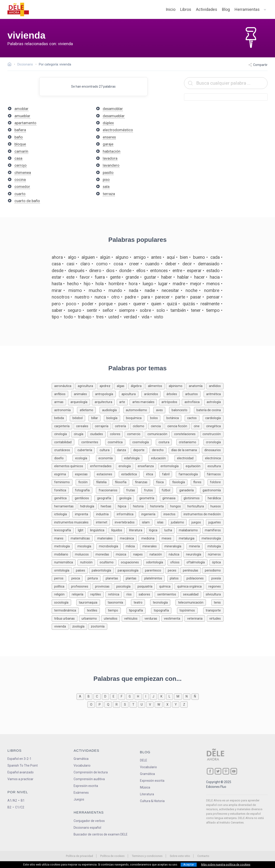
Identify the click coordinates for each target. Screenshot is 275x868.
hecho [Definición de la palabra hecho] (73, 284)
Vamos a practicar (20, 779)
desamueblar (114, 116)
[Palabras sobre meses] (168, 538)
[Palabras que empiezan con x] (168, 704)
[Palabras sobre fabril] (168, 474)
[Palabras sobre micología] (86, 546)
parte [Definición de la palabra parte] (180, 297)
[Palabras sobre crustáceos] (63, 450)
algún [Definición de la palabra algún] (105, 257)
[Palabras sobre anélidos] (215, 386)
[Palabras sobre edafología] (135, 458)
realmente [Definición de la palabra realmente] (210, 304)
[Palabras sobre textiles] (95, 610)
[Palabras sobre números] (214, 554)
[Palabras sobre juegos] (197, 522)
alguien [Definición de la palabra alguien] (88, 257)
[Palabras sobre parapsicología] (129, 570)
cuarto (20, 194)
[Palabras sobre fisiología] (180, 482)
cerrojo (21, 165)
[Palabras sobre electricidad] (189, 458)
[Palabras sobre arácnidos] (153, 394)
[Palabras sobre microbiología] (110, 546)
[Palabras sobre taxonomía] (118, 602)
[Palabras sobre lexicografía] (64, 530)
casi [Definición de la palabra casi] (70, 264)
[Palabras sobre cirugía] (79, 434)
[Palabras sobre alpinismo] (176, 386)
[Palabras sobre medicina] (149, 538)
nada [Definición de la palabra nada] (134, 290)
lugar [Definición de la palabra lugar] (163, 284)
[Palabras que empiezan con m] (179, 696)
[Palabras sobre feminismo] (64, 482)
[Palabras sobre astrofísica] (193, 402)
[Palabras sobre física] (161, 482)
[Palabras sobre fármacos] (214, 474)
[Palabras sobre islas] (162, 522)
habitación (112, 151)
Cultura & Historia (152, 801)
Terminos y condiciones (147, 856)
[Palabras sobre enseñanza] (147, 466)
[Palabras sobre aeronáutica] (63, 386)
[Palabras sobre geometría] (148, 498)
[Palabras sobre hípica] (123, 506)
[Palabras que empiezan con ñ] (195, 696)
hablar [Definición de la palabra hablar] (183, 277)
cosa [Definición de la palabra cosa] (118, 264)
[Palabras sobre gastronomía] (212, 490)
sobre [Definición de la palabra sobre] (145, 310)
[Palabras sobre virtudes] (215, 618)
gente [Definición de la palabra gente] (115, 277)
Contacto (203, 856)
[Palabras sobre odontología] (155, 562)
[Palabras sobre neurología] (194, 554)
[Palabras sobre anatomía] (196, 386)
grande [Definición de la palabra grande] (132, 277)
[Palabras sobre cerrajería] (102, 426)
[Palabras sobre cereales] (83, 426)
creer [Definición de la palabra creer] (134, 264)
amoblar (21, 109)
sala (106, 187)
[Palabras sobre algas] (121, 386)
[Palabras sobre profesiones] (81, 586)
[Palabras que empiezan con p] (100, 704)
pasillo (108, 173)
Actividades (207, 9)
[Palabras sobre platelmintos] (154, 578)
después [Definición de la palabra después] (76, 271)
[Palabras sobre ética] (151, 474)
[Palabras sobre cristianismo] (190, 442)
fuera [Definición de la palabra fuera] (100, 277)
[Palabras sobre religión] (61, 594)
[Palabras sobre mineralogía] (174, 546)
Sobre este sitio (180, 856)
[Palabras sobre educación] (161, 458)
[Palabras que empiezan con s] (125, 704)
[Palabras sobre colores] (116, 434)
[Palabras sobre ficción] (85, 482)
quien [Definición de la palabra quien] (156, 304)
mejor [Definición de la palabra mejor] (196, 284)
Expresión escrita (86, 786)
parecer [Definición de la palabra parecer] (162, 297)
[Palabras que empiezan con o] (92, 704)
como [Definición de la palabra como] (102, 264)
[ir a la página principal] (18, 9)
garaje (108, 144)
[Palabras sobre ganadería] (188, 490)
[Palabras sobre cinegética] (214, 426)
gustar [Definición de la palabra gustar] (150, 277)
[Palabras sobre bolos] (156, 418)
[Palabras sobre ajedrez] (105, 386)
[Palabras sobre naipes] (139, 554)
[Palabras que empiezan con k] (162, 696)
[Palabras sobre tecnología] (163, 602)
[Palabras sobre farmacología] (190, 474)
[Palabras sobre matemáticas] (81, 538)
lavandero (111, 165)
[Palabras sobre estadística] (131, 474)
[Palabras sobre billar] (96, 418)
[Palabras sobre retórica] (115, 594)
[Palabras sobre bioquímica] (136, 418)
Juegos (79, 799)
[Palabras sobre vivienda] (61, 626)
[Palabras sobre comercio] (135, 434)
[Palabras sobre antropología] (106, 394)
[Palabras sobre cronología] (213, 442)
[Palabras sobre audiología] (111, 410)
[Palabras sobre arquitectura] (104, 402)
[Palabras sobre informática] (126, 514)
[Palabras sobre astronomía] (64, 410)
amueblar (22, 116)
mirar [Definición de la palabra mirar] (57, 290)
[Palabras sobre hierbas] (107, 506)
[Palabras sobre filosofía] (122, 482)
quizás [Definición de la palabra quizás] (189, 304)
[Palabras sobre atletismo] (88, 410)
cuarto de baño (27, 201)
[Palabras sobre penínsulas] (191, 570)
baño (19, 137)
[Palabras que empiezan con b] (89, 696)
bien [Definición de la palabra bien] (184, 257)
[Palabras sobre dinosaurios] (213, 450)
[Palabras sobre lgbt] (81, 530)
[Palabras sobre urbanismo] (90, 618)
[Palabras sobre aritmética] (214, 394)
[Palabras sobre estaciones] (106, 474)
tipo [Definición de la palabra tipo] (55, 317)
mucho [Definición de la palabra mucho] (95, 290)
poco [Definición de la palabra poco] (71, 304)
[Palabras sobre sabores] (146, 594)
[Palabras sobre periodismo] (213, 570)
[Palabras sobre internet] (103, 522)
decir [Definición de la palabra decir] (187, 264)
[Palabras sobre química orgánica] (190, 586)
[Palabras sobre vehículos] (132, 618)
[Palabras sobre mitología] (214, 546)
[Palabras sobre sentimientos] (168, 594)
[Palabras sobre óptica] (217, 562)
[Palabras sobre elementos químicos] (70, 466)
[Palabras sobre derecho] (159, 450)
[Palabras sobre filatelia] (103, 482)
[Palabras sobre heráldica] (214, 498)
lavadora (110, 158)
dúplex (108, 123)
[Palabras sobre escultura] (214, 466)
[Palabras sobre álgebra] (137, 386)
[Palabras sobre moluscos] (83, 554)
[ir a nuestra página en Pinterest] (226, 771)
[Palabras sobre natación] (156, 554)
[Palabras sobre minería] (196, 546)
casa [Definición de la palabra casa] (56, 264)
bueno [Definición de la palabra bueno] (199, 257)
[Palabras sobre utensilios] (111, 618)
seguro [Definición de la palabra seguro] (75, 310)
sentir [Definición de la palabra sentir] (92, 310)
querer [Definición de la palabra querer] (139, 304)
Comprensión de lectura (91, 772)
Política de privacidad (79, 856)
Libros (186, 9)
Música (145, 787)
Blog (226, 9)
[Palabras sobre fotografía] (84, 490)
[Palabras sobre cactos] (194, 418)
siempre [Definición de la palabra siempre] (127, 310)
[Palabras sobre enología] (125, 466)
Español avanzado (21, 772)
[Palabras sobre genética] (62, 498)
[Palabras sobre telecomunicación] (193, 602)
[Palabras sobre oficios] (176, 562)
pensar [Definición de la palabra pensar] (213, 297)
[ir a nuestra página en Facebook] (210, 771)
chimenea (23, 173)
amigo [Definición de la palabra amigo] (140, 257)
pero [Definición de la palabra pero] (56, 304)
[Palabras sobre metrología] (63, 546)
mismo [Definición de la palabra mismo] (75, 290)
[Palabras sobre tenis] (217, 602)
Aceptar (189, 864)
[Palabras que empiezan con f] (122, 696)
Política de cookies (112, 856)
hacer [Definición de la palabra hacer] (199, 277)
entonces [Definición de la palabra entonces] (159, 271)
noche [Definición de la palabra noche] (191, 290)
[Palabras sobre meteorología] (211, 538)
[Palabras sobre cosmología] (143, 442)
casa (18, 158)
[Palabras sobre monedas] (103, 554)
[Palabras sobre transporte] (213, 610)
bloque (20, 144)
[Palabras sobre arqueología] (80, 402)
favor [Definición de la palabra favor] (85, 277)
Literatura (147, 794)
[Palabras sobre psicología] (124, 586)
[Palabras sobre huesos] (216, 506)
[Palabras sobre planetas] (113, 578)
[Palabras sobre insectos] (171, 514)
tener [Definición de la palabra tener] (196, 310)
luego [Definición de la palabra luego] (148, 284)
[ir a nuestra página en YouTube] (234, 771)
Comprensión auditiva (89, 779)
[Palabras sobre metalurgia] (188, 538)
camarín (21, 151)
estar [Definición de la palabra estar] (57, 277)
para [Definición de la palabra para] (146, 297)
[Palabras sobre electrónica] (213, 458)
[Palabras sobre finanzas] (143, 482)
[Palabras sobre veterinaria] (196, 618)
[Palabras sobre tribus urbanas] (65, 618)
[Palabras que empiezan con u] (142, 704)
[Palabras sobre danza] (122, 450)
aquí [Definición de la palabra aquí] (171, 257)
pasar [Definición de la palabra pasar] (196, 297)
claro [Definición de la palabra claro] (85, 264)
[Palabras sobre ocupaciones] (131, 562)
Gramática (81, 759)
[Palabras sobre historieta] (157, 506)
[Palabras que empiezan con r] (117, 704)
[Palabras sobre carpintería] (63, 426)
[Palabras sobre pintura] (94, 578)
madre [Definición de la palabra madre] (179, 284)
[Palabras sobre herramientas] (65, 506)
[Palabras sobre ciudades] (98, 434)
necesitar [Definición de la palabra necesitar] (170, 290)
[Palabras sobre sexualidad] (192, 594)
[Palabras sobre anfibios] (62, 394)
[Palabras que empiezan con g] (130, 696)
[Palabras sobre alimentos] (156, 386)
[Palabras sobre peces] (173, 570)
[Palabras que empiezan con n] (187, 696)
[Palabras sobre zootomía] (98, 626)
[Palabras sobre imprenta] (83, 514)
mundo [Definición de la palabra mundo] (115, 290)
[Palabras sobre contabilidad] (65, 442)
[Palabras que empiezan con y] (176, 704)
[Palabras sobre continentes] (92, 442)
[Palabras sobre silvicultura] (213, 594)
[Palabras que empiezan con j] (154, 696)
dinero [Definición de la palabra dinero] (95, 271)
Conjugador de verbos (89, 821)
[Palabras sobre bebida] (61, 418)
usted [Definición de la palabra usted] (114, 317)
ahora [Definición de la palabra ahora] (57, 257)
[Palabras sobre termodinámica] (68, 610)
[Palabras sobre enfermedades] (102, 466)
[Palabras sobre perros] (60, 578)
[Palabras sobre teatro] (141, 602)
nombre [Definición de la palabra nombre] (212, 290)
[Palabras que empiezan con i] (146, 696)
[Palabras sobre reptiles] (97, 594)
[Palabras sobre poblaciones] (196, 578)
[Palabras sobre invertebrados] (126, 522)
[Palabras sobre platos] (176, 578)
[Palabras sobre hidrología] (88, 506)
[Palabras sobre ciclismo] (139, 426)
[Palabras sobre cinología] (62, 434)
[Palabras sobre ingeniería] (150, 514)
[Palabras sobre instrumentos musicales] (73, 522)
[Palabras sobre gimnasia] (170, 498)
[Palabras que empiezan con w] (159, 704)
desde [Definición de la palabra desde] (58, 271)
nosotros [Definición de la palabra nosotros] (61, 297)
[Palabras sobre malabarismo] (189, 530)
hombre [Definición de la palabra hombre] (116, 284)
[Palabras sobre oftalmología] (197, 562)
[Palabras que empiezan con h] (139, 696)
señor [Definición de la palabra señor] (108, 310)
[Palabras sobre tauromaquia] (91, 602)
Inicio (171, 9)
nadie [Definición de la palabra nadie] (150, 290)
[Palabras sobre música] (122, 554)
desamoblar (113, 109)
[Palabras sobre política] (60, 586)
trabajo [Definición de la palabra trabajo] (85, 317)
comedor (22, 187)
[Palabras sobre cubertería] (86, 450)
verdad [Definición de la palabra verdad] (130, 317)
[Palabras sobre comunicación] (158, 434)
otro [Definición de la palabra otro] (115, 297)
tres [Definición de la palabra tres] (100, 317)
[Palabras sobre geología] (127, 498)
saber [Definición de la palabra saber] (57, 310)
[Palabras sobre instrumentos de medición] (202, 514)
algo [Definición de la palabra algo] (72, 257)
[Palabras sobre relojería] (78, 594)
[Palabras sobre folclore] (216, 482)
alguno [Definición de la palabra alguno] (122, 257)
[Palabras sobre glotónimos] (193, 498)
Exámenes (81, 793)
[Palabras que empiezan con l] (170, 696)
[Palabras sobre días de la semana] (185, 450)
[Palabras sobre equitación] (194, 466)
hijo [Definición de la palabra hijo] (87, 284)
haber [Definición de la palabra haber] (167, 277)
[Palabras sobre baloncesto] (182, 410)
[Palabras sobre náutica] (175, 554)
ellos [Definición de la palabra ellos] (141, 271)
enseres (109, 137)
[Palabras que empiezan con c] (98, 696)
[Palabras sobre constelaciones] (186, 434)
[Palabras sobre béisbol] (79, 418)
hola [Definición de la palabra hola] (100, 284)
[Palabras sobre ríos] (130, 594)
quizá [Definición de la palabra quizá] (172, 304)
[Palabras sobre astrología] (214, 402)
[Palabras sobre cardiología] (213, 418)
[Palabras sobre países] (81, 570)
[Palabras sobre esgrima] (62, 474)
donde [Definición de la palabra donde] (125, 271)
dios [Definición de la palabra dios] (110, 271)
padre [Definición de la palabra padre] (130, 297)
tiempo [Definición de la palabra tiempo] (213, 310)
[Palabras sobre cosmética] (118, 442)
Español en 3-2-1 (19, 759)
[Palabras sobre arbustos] (193, 394)
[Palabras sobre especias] (83, 474)
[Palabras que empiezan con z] (184, 704)
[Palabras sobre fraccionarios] (110, 490)
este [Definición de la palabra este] (70, 277)
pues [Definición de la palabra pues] (123, 304)
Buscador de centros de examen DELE (101, 834)
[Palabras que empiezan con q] (109, 704)
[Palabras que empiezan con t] (134, 704)
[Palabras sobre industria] (104, 514)
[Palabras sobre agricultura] (86, 386)
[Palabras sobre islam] (147, 522)
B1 (23, 800)
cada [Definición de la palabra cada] (215, 257)
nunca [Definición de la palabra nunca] (100, 297)
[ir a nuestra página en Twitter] (218, 771)
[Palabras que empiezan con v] (150, 704)
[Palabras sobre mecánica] (128, 538)
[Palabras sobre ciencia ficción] (178, 426)
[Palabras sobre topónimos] (190, 610)
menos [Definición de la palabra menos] (213, 284)
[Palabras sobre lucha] (169, 530)
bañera (20, 130)
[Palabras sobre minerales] (151, 546)
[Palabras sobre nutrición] (87, 562)
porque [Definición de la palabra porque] (106, 304)
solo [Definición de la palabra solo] (161, 310)
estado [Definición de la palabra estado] (213, 271)
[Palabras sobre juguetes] (215, 522)
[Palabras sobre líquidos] (118, 530)
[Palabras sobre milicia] (132, 546)
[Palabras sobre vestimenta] (173, 618)
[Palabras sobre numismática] (65, 562)
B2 (9, 807)
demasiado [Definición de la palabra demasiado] (209, 264)
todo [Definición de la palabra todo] (69, 317)
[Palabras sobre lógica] (154, 530)
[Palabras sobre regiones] (215, 586)
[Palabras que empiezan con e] (114, 696)
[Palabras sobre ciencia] (156, 426)
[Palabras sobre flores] (199, 482)
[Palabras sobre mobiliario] (62, 554)
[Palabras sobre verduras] (151, 618)
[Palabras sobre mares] (60, 538)
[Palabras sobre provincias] (103, 586)
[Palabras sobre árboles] (173, 394)
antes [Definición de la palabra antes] (156, 257)
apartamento (25, 123)
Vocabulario (82, 765)
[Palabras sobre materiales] (106, 538)
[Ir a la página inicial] (11, 65)
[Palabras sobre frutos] (150, 490)
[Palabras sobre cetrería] (121, 426)
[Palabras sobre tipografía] (139, 610)
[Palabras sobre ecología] (84, 458)
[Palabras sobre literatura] (136, 530)
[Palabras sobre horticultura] (196, 506)
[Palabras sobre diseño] (62, 458)
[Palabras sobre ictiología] (62, 514)
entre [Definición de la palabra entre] (177, 271)
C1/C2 (20, 807)
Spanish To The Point (23, 765)
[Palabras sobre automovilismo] (138, 410)
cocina (20, 180)
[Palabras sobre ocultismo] (108, 562)
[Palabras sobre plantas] (133, 578)
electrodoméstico (118, 130)
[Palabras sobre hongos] (176, 506)
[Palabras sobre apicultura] (130, 394)
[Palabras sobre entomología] (171, 466)
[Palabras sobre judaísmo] (179, 522)
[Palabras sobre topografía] (164, 610)
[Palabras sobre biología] (114, 418)
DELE (144, 760)
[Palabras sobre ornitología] (63, 570)
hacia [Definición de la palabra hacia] (215, 277)
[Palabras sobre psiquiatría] (146, 586)
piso (106, 180)
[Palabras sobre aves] (161, 410)
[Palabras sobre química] (165, 586)
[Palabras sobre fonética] (62, 490)
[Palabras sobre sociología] (64, 602)
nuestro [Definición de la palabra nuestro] (82, 297)
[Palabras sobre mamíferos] (213, 530)
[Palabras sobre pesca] (77, 578)
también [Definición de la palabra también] (178, 310)
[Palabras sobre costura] (166, 442)
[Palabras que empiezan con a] (81, 696)
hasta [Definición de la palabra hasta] (57, 284)
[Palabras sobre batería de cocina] (209, 410)
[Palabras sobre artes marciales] (144, 402)
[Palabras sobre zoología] (79, 626)
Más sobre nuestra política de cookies (226, 865)
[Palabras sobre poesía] (216, 578)
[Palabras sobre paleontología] (102, 570)
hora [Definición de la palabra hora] (133, 284)
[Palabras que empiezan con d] (106, 696)
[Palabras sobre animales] (82, 394)
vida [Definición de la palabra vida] (145, 317)
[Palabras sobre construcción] (212, 434)
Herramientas (247, 9)
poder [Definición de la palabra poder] (88, 304)
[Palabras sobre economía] (109, 458)
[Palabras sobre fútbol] (168, 490)
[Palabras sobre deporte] (140, 450)
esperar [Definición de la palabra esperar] (194, 271)
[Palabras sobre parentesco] (154, 570)
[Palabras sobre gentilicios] (83, 498)
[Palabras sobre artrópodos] (170, 402)
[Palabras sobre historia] (139, 506)
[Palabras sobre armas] (60, 402)
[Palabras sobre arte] (123, 402)
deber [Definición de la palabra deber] (171, 264)
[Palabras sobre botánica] (174, 418)
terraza (109, 194)
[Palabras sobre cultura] (106, 450)
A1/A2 (12, 800)
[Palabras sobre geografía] (105, 498)
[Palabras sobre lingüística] (98, 530)
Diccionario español (87, 828)
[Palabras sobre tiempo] (116, 610)
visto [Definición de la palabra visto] (159, 317)
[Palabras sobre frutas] (133, 490)
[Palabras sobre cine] (197, 426)
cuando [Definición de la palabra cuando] (152, 264)
